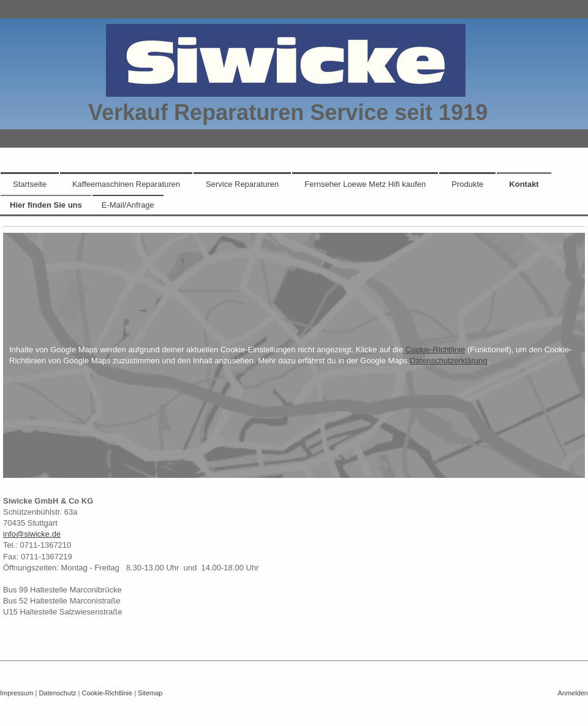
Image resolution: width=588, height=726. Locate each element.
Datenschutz (57, 693)
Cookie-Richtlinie (435, 350)
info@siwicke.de (32, 534)
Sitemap (150, 693)
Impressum (17, 693)
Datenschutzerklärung (448, 361)
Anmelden (573, 693)
